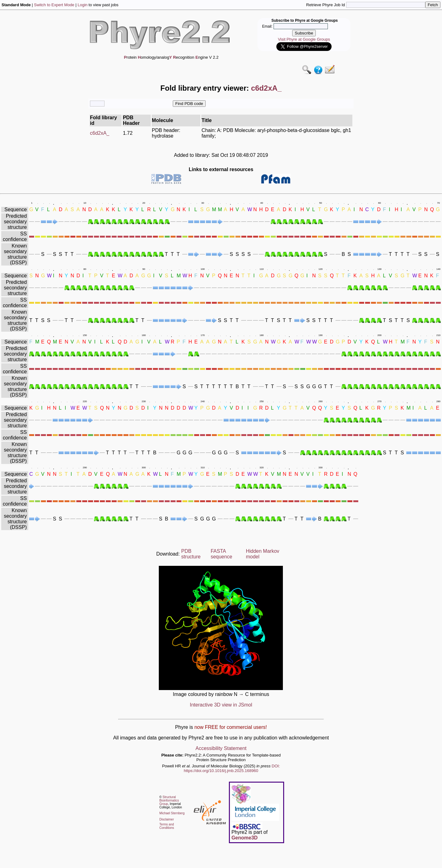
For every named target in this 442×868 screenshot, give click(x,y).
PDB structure (191, 554)
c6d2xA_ (100, 133)
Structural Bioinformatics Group (169, 800)
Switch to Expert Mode (54, 5)
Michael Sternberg (172, 813)
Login (83, 5)
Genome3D (244, 838)
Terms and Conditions (167, 826)
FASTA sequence (221, 554)
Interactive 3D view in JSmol (221, 705)
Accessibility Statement (221, 748)
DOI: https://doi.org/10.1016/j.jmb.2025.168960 (232, 768)
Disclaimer (167, 819)
